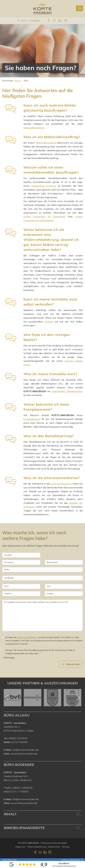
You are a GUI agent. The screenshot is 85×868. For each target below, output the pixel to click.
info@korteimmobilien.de (25, 750)
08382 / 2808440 (23, 788)
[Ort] (64, 586)
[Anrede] (21, 555)
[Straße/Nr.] (42, 578)
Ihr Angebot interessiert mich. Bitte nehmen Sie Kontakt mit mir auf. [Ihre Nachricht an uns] (42, 615)
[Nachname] (64, 562)
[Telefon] (21, 594)
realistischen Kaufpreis (44, 186)
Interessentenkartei (61, 484)
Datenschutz (54, 847)
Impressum (20, 847)
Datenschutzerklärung (27, 637)
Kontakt (49, 322)
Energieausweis (32, 419)
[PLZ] (21, 586)
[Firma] (42, 570)
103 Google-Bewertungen (64, 866)
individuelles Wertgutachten (67, 391)
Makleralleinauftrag (34, 128)
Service (18, 81)
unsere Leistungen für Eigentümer (44, 217)
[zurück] (7, 698)
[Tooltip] (81, 860)
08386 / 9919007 (18, 738)
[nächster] (78, 698)
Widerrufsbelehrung (37, 847)
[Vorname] (21, 562)
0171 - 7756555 (30, 21)
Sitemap (66, 847)
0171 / (15, 792)
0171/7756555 (19, 742)
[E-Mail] (64, 594)
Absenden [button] (73, 664)
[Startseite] (42, 8)
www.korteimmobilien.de (24, 754)
